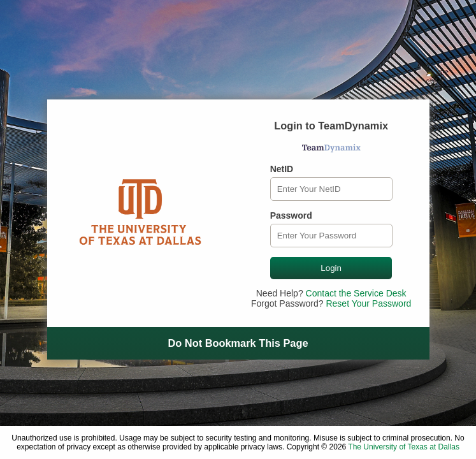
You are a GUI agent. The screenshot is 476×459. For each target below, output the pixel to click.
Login (331, 268)
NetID (282, 169)
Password (291, 215)
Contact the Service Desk (356, 293)
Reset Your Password (368, 303)
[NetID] (331, 189)
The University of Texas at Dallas (404, 447)
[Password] (331, 236)
